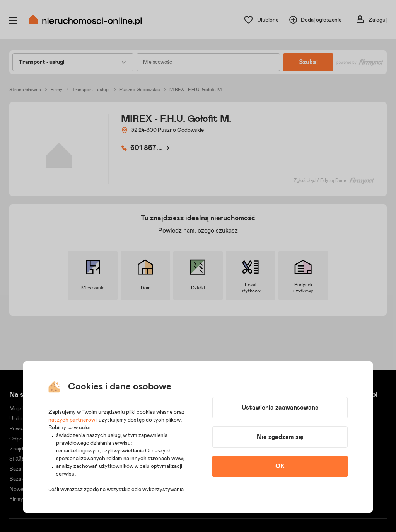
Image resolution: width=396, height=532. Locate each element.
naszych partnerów (72, 420)
